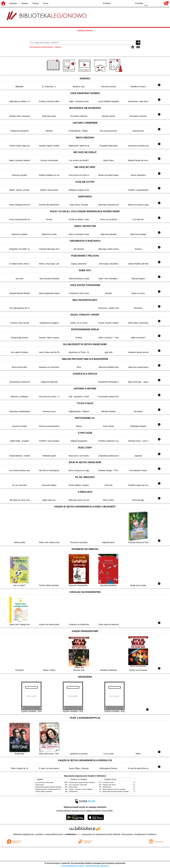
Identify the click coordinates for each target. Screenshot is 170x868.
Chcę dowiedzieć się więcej (73, 866)
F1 (151, 3)
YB (125, 3)
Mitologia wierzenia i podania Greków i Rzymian (50, 789)
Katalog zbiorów (85, 31)
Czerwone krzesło (108, 782)
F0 (146, 3)
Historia (25, 3)
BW (119, 3)
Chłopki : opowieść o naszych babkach (81, 789)
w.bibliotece (72, 834)
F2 (157, 3)
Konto (46, 3)
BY (130, 3)
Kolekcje (58, 47)
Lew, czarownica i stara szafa (44, 782)
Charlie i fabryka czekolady (44, 791)
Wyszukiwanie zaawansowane (41, 47)
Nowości (13, 3)
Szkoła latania (40, 785)
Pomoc (36, 3)
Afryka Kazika (73, 787)
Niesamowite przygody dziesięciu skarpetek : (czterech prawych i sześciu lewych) (60, 787)
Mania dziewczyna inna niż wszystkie (114, 789)
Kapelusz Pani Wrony (109, 785)
